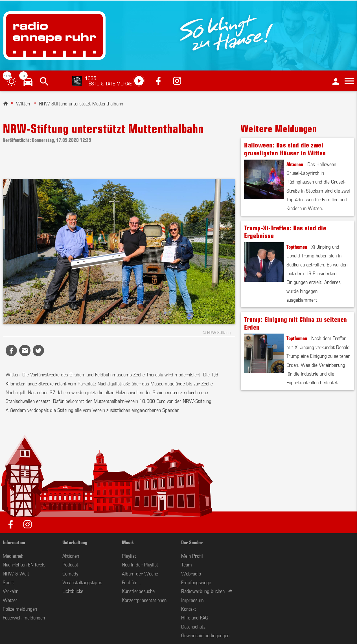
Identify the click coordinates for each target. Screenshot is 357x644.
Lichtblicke (73, 591)
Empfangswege (196, 582)
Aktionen (295, 164)
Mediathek (13, 555)
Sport (8, 582)
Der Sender (192, 542)
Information (14, 542)
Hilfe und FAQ (195, 617)
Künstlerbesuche (138, 591)
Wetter (10, 600)
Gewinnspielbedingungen (205, 635)
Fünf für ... (132, 582)
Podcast (70, 564)
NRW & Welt (16, 573)
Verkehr (10, 591)
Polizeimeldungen (20, 608)
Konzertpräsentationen (144, 600)
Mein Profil (192, 555)
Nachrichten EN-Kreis (24, 564)
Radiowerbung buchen (203, 591)
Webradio (191, 573)
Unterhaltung (75, 542)
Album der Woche (140, 573)
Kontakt (189, 608)
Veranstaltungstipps (82, 582)
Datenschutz (193, 626)
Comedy (70, 573)
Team (187, 564)
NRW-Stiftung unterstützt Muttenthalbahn (81, 103)
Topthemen (297, 246)
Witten (23, 103)
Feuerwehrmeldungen (24, 617)
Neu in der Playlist (140, 564)
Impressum (192, 600)
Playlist (129, 555)
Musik (128, 542)
